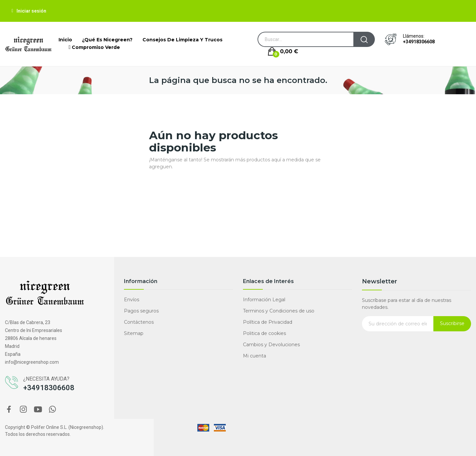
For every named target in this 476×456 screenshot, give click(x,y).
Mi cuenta (255, 356)
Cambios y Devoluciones (271, 345)
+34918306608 (419, 42)
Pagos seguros (141, 311)
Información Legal (264, 300)
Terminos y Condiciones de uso (279, 311)
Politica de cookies (264, 333)
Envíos (132, 300)
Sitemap (134, 333)
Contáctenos (139, 322)
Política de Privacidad (268, 322)
